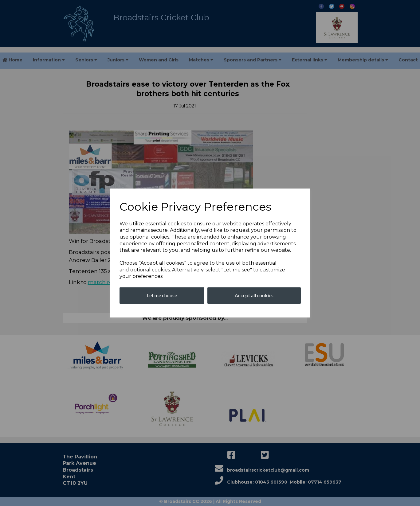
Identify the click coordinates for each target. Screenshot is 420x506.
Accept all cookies (254, 295)
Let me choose (162, 295)
